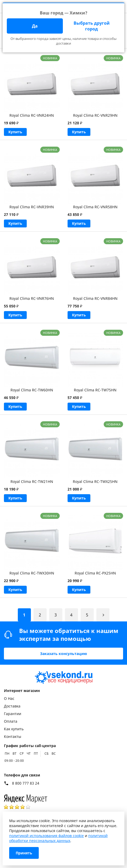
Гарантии (13, 714)
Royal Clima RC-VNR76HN (32, 298)
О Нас (9, 698)
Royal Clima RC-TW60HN (32, 390)
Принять (24, 853)
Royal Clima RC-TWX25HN (95, 481)
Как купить (14, 729)
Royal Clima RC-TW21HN (32, 481)
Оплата (11, 721)
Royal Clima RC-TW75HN (95, 390)
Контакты (13, 736)
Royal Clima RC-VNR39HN (32, 207)
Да (35, 26)
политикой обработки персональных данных (58, 838)
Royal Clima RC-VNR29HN (95, 115)
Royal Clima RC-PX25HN (95, 573)
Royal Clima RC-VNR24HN (32, 115)
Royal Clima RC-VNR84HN (95, 298)
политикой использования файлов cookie (46, 836)
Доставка (12, 706)
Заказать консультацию (63, 654)
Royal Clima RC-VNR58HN (95, 207)
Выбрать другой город (92, 26)
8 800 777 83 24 (26, 783)
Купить (15, 132)
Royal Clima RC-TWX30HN (32, 573)
